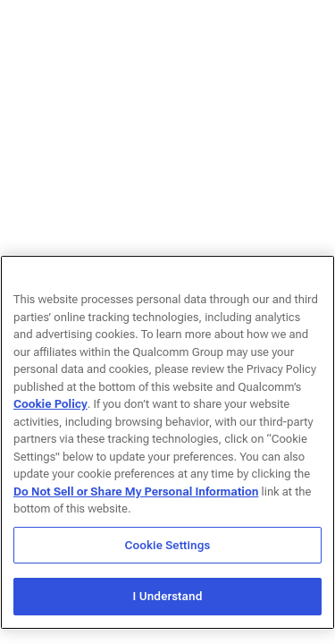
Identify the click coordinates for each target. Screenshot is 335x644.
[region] (167, 442)
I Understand (167, 596)
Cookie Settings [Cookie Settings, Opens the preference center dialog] (168, 545)
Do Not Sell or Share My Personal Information (136, 491)
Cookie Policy (50, 404)
